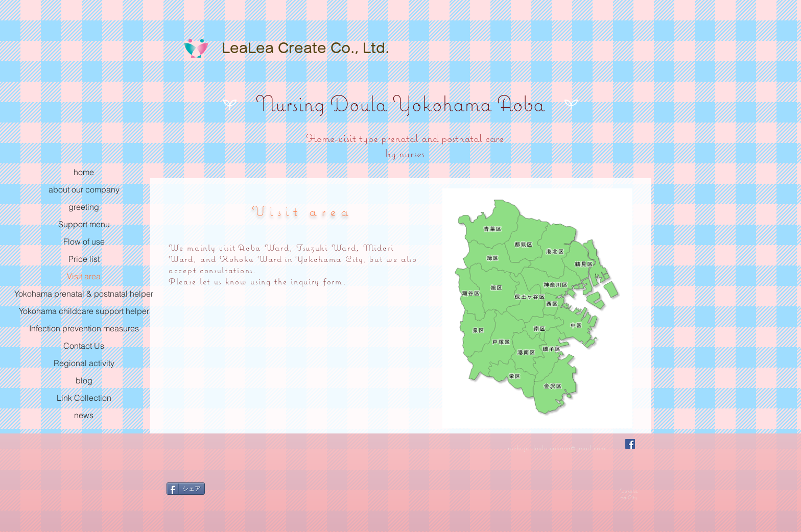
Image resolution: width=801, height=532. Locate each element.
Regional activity (84, 363)
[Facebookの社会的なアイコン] (630, 444)
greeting (84, 207)
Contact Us (84, 346)
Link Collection (84, 398)
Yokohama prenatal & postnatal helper (84, 294)
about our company (84, 189)
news (84, 415)
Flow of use (84, 241)
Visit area (84, 276)
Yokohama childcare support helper (84, 311)
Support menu (84, 224)
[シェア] (186, 489)
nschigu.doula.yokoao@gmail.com (557, 448)
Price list (84, 259)
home (84, 172)
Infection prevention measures (84, 328)
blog (84, 380)
